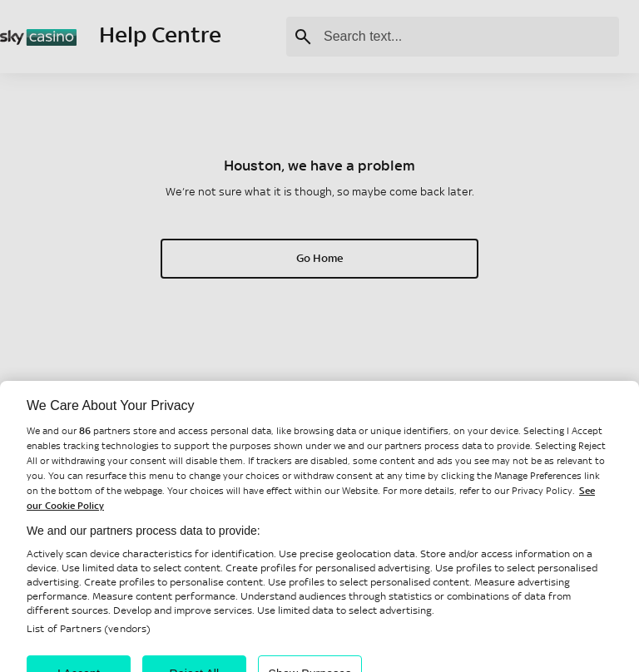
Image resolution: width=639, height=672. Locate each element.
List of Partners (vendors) (89, 638)
